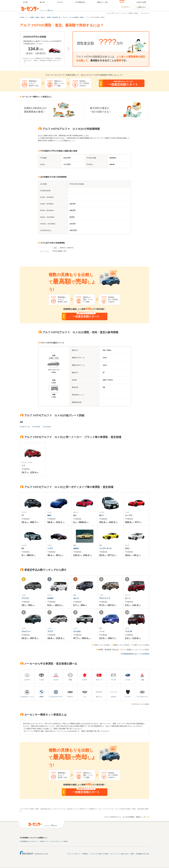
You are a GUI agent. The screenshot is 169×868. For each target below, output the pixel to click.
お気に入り (142, 7)
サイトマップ (145, 13)
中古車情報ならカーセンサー (28, 841)
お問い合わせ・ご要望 (127, 854)
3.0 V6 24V (36, 427)
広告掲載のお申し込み (143, 854)
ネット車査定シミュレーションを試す (136, 650)
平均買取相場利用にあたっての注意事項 (135, 654)
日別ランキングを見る (102, 645)
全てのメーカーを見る (141, 704)
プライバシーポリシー (74, 854)
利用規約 (85, 854)
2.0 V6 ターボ (25, 427)
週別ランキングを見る (122, 645)
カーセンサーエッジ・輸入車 (59, 841)
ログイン (127, 7)
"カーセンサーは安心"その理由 (99, 854)
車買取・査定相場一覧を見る (109, 650)
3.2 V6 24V (47, 427)
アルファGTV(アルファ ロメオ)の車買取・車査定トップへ (126, 817)
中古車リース (44, 841)
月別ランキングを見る (141, 645)
